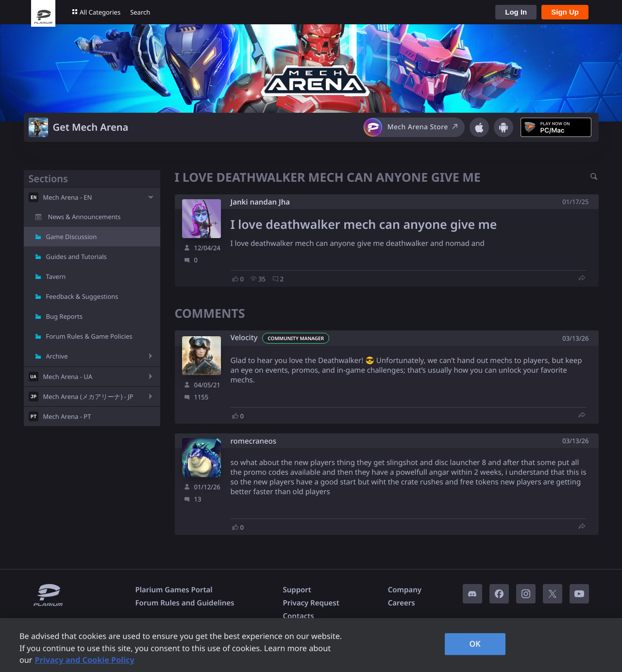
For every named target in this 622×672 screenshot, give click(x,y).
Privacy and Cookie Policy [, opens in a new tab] (85, 660)
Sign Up (565, 12)
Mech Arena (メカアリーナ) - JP (88, 396)
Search (140, 12)
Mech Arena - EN (68, 197)
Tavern (56, 276)
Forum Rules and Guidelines (185, 603)
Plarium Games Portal (174, 590)
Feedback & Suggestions (82, 296)
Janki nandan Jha (260, 202)
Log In (516, 12)
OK (475, 644)
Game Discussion (72, 237)
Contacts (298, 616)
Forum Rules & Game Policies (89, 336)
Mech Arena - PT (67, 416)
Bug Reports (64, 316)
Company (405, 590)
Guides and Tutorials (76, 257)
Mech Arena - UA (68, 377)
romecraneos (254, 441)
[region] (311, 645)
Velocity (244, 338)
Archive (57, 356)
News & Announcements (84, 217)
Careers (402, 603)
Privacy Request (311, 603)
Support (297, 590)
